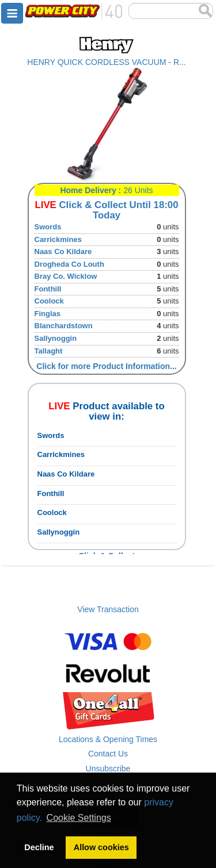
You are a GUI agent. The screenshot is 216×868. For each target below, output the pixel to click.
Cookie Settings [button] (79, 818)
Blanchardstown (64, 326)
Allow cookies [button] (101, 847)
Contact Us (108, 754)
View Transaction (108, 609)
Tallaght (49, 351)
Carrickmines (58, 239)
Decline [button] (39, 847)
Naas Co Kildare (63, 251)
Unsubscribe (108, 769)
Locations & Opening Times (108, 739)
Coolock (49, 301)
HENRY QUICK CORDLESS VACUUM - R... (106, 62)
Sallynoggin (56, 338)
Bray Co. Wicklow (66, 276)
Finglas (48, 314)
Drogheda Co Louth (69, 264)
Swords (48, 227)
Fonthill (48, 289)
